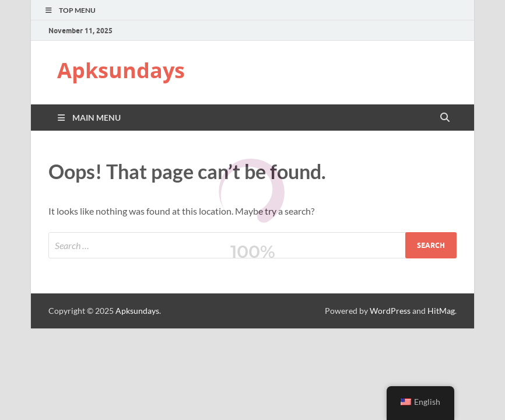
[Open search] (445, 118)
